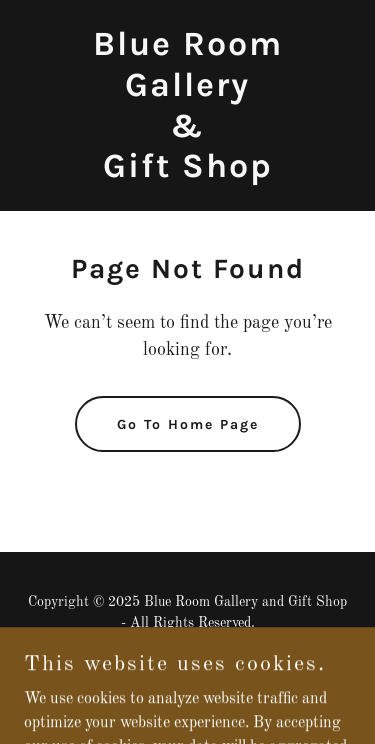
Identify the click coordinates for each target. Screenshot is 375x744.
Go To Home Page (188, 424)
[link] (187, 173)
